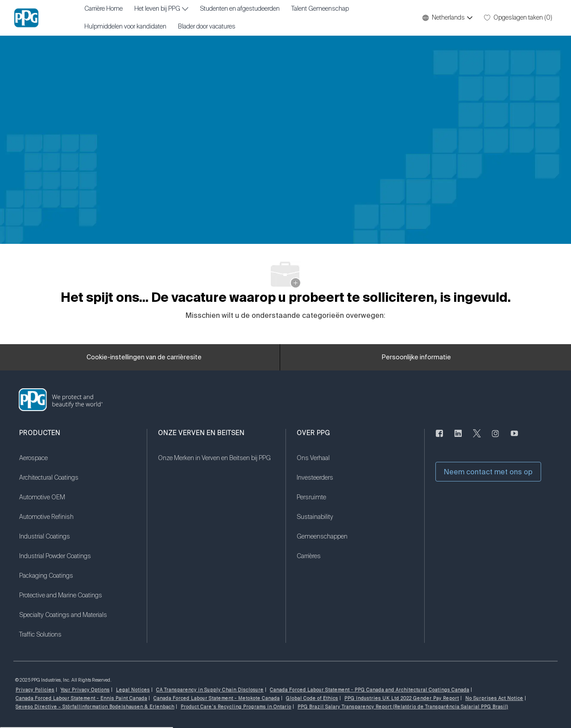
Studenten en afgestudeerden (240, 9)
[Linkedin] (458, 439)
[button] (447, 18)
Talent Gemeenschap (320, 9)
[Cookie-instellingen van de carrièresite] (144, 358)
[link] (77, 464)
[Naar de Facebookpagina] (439, 439)
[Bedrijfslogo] (26, 18)
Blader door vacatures (207, 27)
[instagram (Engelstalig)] (496, 439)
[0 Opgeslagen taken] (518, 18)
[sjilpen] (477, 439)
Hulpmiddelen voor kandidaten (125, 27)
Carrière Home (103, 9)
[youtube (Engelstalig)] (514, 439)
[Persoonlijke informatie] (416, 358)
